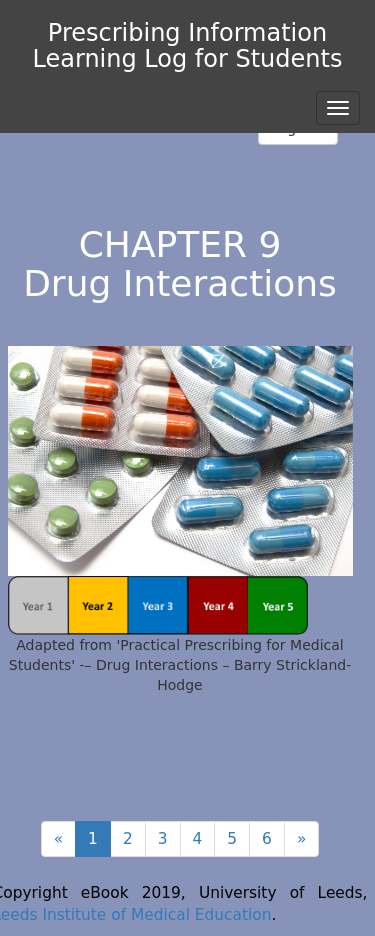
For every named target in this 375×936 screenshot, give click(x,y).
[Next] (301, 839)
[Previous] (58, 839)
